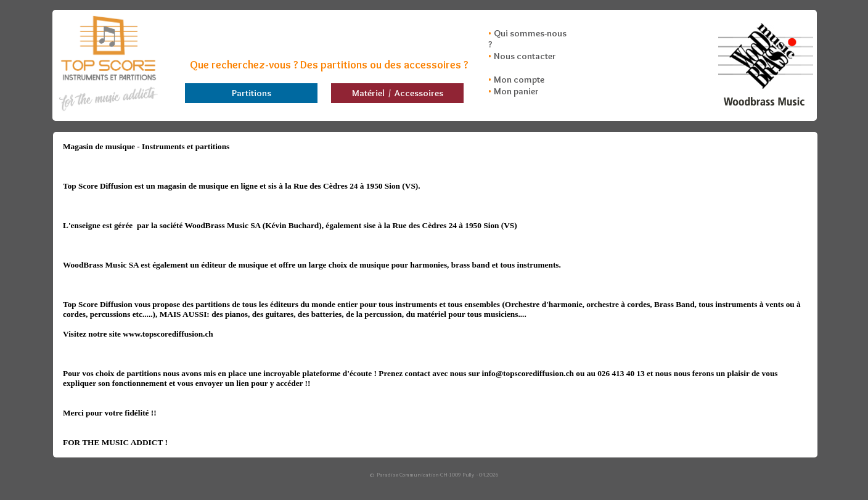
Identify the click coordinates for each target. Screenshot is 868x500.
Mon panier (516, 91)
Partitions (252, 93)
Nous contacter (525, 56)
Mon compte (519, 80)
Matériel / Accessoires (398, 93)
